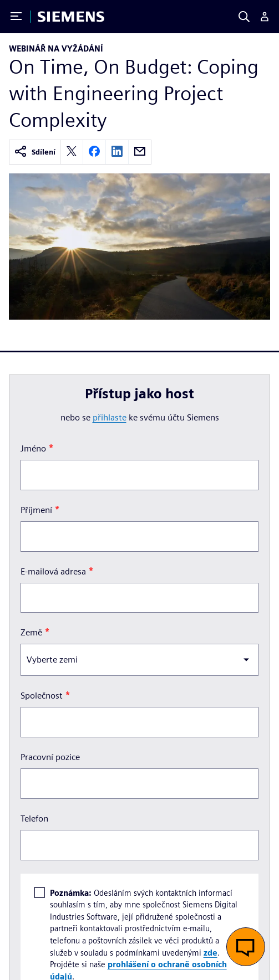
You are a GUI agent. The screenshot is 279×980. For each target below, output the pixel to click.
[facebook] (94, 152)
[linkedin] (117, 152)
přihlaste (110, 417)
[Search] (244, 17)
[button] (246, 947)
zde (210, 953)
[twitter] (72, 152)
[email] (140, 152)
